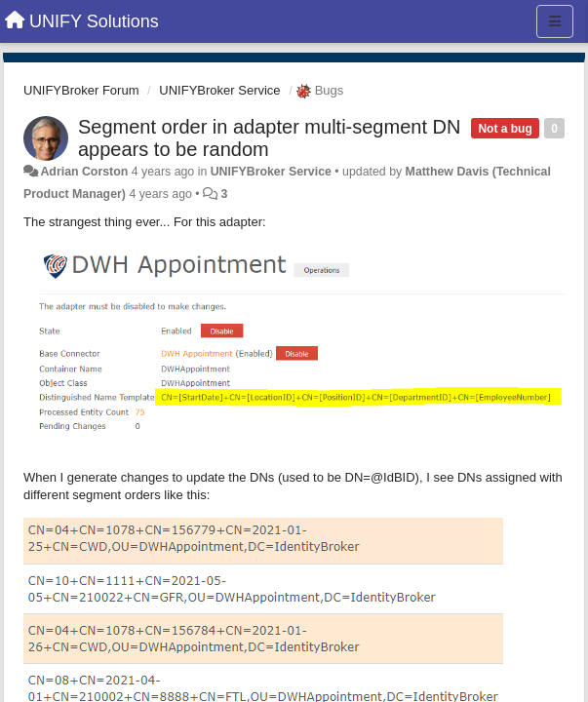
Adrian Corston (84, 172)
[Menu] (555, 21)
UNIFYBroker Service (219, 90)
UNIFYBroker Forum (81, 90)
